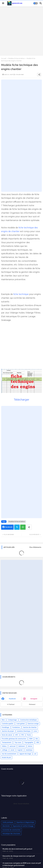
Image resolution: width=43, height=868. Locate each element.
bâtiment (22, 746)
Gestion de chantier (30, 727)
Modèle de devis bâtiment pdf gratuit (17, 849)
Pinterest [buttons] (32, 704)
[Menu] (3, 3)
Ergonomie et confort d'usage (23, 826)
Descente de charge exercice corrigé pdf (19, 856)
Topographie (29, 742)
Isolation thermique (24, 731)
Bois (3, 720)
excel (12, 750)
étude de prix (6, 758)
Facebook (9, 527)
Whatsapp (23, 527)
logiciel (20, 750)
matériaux (29, 750)
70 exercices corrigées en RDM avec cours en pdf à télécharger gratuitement (22, 864)
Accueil (4, 58)
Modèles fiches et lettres (16, 58)
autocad (12, 746)
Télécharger (21, 400)
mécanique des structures (11, 834)
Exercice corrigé (33, 724)
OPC (17, 735)
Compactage (12, 720)
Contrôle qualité (8, 724)
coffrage (5, 750)
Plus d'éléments (35, 547)
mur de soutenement (9, 754)
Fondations (16, 727)
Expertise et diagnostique (25, 822)
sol (35, 754)
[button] (36, 3)
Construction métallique (28, 720)
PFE (23, 735)
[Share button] (29, 527)
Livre (35, 731)
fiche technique (21, 294)
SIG (37, 739)
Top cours (18, 742)
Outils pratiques (8, 822)
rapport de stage (25, 754)
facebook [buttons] (12, 699)
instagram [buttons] (34, 699)
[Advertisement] (21, 31)
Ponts (29, 735)
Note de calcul (7, 735)
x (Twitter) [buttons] (11, 704)
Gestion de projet (8, 731)
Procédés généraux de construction (14, 739)
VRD (38, 742)
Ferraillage (6, 727)
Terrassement (7, 742)
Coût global (21, 724)
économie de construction (11, 830)
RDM (31, 739)
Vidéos (4, 746)
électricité (6, 826)
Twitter (17, 527)
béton (30, 746)
